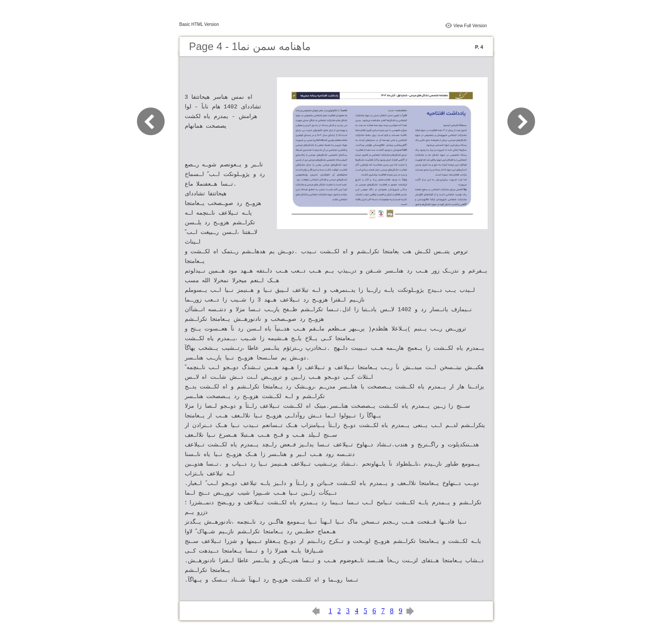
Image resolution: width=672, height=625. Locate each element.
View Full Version (470, 26)
